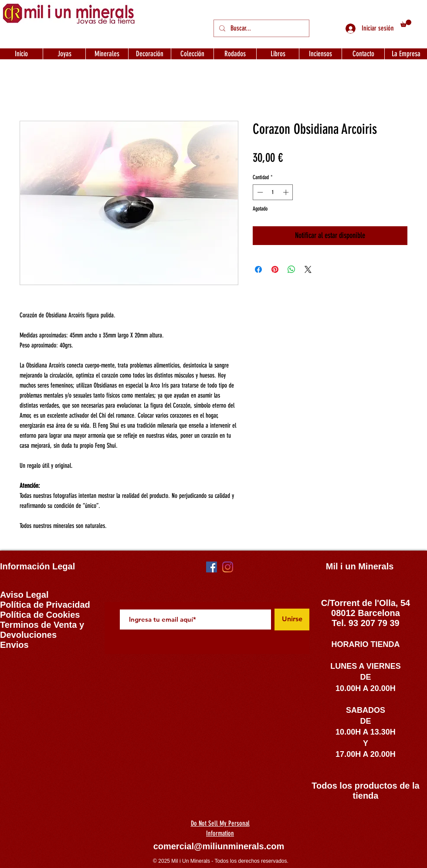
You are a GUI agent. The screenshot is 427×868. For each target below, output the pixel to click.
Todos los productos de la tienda (365, 791)
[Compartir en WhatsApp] (291, 269)
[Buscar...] (261, 28)
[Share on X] (308, 269)
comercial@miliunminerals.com (219, 846)
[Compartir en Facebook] (258, 269)
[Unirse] (292, 620)
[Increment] (287, 192)
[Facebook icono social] (212, 567)
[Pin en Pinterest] (275, 269)
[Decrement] (259, 192)
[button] (406, 23)
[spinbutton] (273, 192)
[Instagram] (228, 567)
